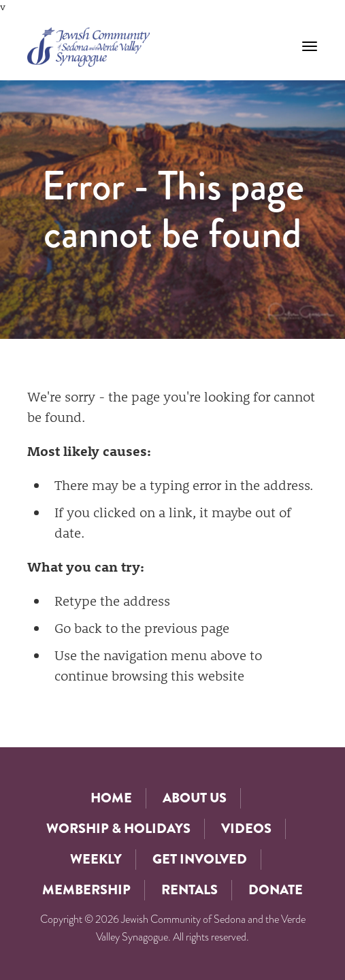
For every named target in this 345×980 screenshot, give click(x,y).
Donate (276, 890)
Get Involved (200, 859)
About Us (195, 798)
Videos (246, 829)
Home (111, 798)
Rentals (190, 890)
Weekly (96, 859)
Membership (86, 890)
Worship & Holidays (118, 829)
